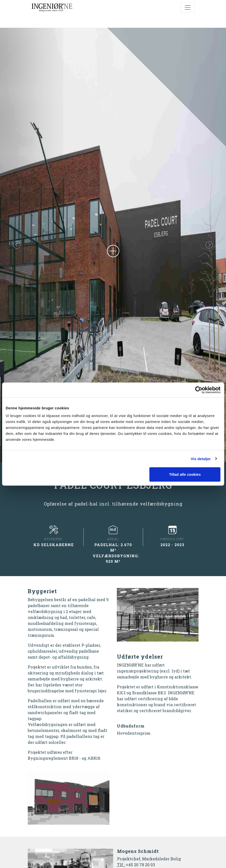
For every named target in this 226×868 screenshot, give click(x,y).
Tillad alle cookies (185, 474)
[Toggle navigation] (188, 7)
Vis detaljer (201, 459)
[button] (17, 245)
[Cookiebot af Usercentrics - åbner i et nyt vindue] (199, 390)
